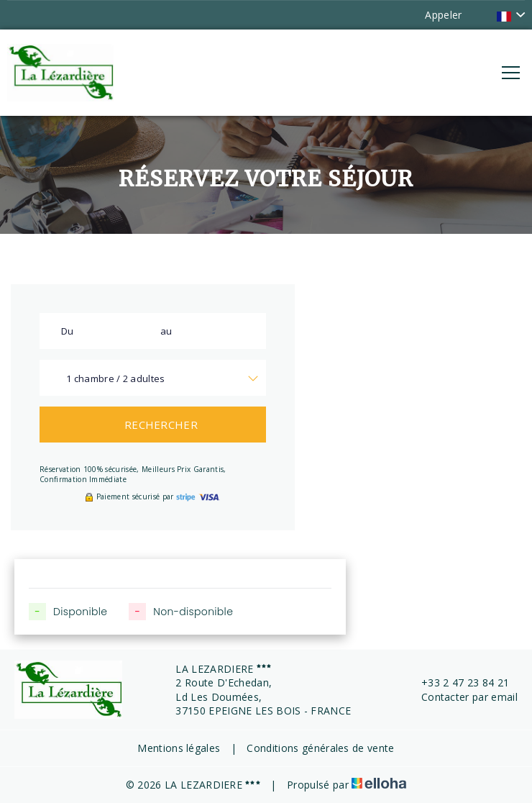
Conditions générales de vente (320, 748)
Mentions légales (179, 748)
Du (68, 331)
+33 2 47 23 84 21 (457, 682)
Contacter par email (461, 697)
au (166, 331)
